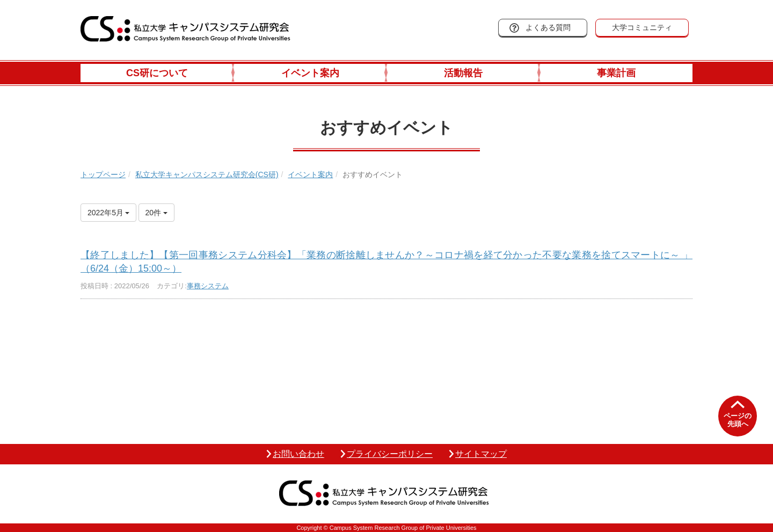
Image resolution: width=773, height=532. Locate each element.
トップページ (103, 174)
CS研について (157, 73)
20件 (156, 213)
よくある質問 (548, 27)
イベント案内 (310, 73)
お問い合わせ (298, 454)
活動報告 (463, 73)
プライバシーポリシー (390, 454)
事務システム (208, 286)
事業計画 (616, 73)
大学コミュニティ (642, 27)
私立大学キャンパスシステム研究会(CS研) (207, 174)
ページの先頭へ (738, 420)
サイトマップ (481, 454)
